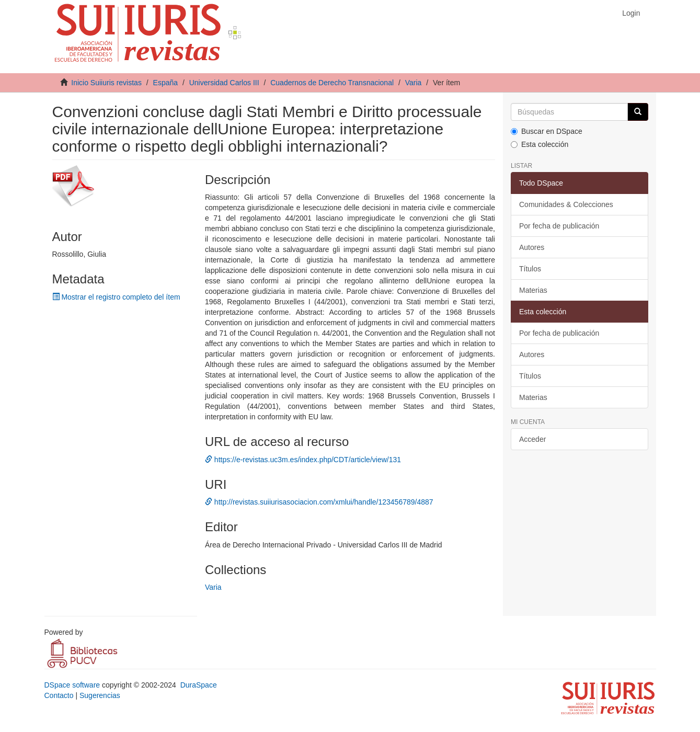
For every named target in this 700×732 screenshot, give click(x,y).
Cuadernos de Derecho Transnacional (332, 83)
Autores (532, 247)
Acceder (532, 439)
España (165, 83)
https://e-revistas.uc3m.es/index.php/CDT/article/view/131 (303, 460)
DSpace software (72, 685)
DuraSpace (199, 685)
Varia (414, 83)
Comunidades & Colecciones (566, 204)
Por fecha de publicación (559, 226)
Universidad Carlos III (224, 83)
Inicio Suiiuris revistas (106, 83)
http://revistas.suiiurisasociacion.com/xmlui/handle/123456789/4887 (319, 502)
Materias (533, 290)
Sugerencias (100, 695)
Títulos (530, 269)
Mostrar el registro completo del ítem (116, 297)
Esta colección (540, 144)
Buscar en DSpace (547, 131)
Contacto (59, 695)
